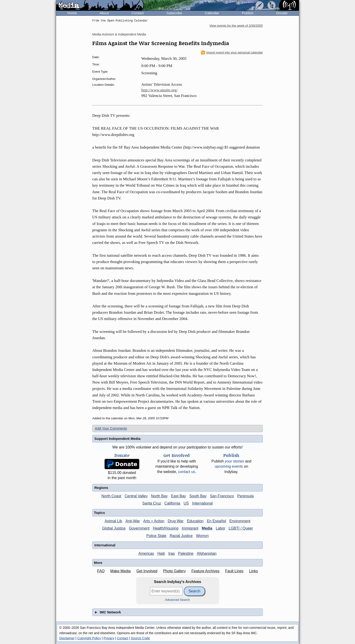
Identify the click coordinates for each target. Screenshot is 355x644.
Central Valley (136, 496)
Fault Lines (234, 571)
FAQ (101, 571)
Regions (101, 488)
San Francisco (222, 496)
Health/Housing (165, 528)
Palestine (186, 553)
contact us (187, 472)
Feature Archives (206, 571)
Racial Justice (181, 536)
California (172, 503)
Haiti (161, 553)
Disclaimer (67, 638)
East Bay (178, 496)
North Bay (159, 496)
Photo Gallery (174, 571)
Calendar (212, 13)
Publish (248, 13)
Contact (138, 13)
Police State (156, 536)
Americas (146, 553)
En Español (217, 521)
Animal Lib (113, 521)
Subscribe (174, 13)
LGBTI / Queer (241, 528)
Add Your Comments (111, 428)
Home (72, 13)
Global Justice (114, 528)
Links (254, 571)
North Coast (111, 496)
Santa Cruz (152, 503)
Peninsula (245, 496)
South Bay (198, 496)
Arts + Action (154, 521)
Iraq (171, 553)
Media (207, 528)
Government (139, 528)
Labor (221, 528)
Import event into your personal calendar (232, 53)
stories (234, 461)
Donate (282, 13)
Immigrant (190, 528)
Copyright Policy (89, 638)
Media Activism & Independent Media (119, 34)
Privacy (109, 638)
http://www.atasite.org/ (159, 90)
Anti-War (133, 521)
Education (195, 521)
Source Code (140, 638)
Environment (240, 521)
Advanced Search (178, 600)
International (202, 503)
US (186, 503)
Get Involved (147, 571)
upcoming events (229, 466)
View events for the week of (236, 26)
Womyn (202, 536)
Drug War (176, 521)
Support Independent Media (117, 439)
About (104, 13)
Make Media (120, 571)
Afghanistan (207, 553)
